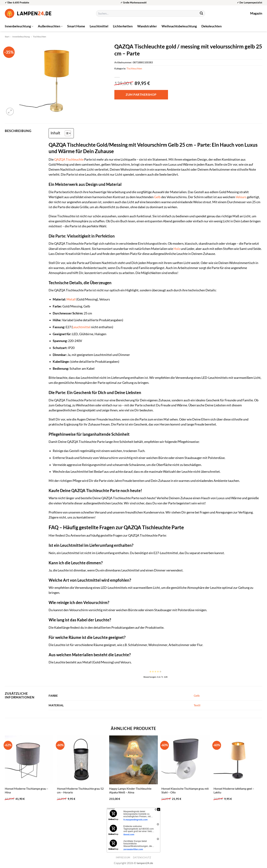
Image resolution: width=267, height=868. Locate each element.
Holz (177, 249)
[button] (10, 112)
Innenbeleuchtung (19, 26)
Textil (197, 705)
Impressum (123, 857)
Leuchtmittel (99, 26)
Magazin (256, 13)
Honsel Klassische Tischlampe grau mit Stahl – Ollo (185, 790)
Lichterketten (123, 26)
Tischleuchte (75, 159)
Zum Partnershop (141, 95)
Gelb (157, 197)
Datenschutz (142, 857)
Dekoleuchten (212, 26)
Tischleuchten (39, 37)
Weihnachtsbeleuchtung (179, 26)
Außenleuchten (50, 26)
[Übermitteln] (202, 14)
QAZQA (60, 159)
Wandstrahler (147, 26)
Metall (71, 299)
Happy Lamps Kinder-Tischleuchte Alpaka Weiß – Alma (130, 790)
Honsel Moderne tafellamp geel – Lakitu (234, 790)
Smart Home (76, 26)
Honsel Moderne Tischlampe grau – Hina (27, 790)
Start (7, 37)
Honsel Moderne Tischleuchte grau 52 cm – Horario (80, 790)
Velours (241, 197)
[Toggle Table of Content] (66, 133)
